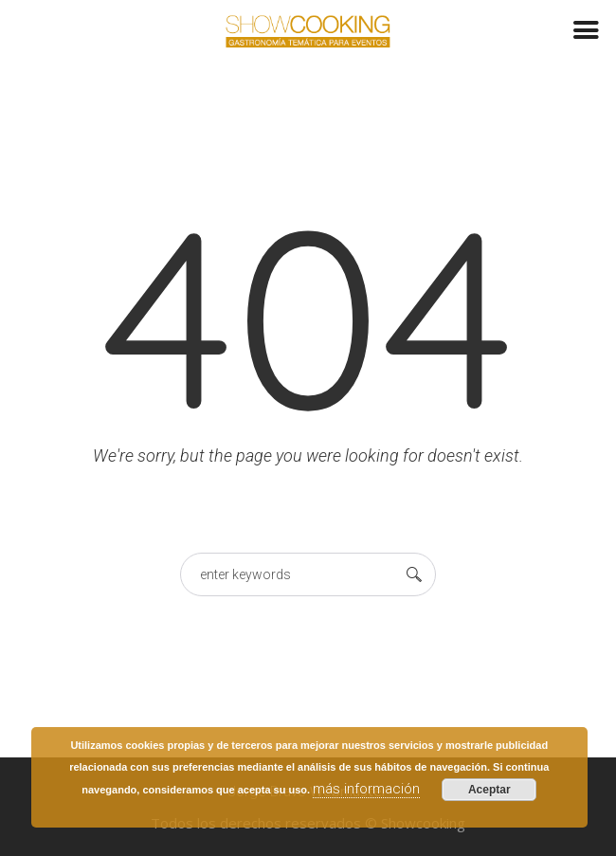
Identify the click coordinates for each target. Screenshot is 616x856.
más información (366, 789)
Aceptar (489, 790)
